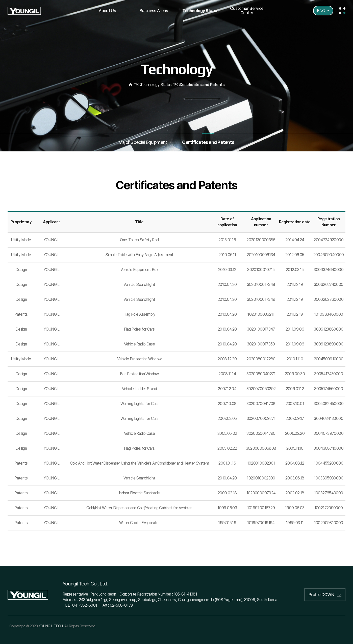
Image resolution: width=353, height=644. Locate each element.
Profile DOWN (325, 595)
